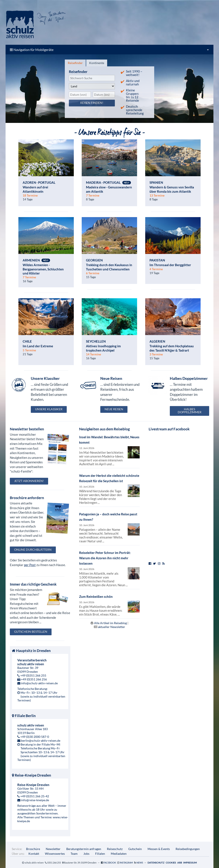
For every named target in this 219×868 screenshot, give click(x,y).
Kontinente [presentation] (97, 63)
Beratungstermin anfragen (84, 849)
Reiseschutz (115, 849)
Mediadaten (119, 854)
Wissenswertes (55, 854)
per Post (30, 565)
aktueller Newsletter (112, 627)
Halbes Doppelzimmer (190, 411)
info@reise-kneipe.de (35, 800)
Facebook (110, 863)
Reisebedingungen (188, 849)
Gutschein (135, 849)
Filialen (100, 854)
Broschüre (33, 849)
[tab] (75, 63)
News (140, 863)
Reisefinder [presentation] (75, 63)
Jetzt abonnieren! (29, 481)
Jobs (86, 854)
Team (74, 854)
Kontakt (34, 854)
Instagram (126, 863)
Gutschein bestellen (31, 632)
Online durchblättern (33, 550)
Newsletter (53, 849)
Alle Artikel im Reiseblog (110, 623)
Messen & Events (159, 849)
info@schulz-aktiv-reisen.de (39, 683)
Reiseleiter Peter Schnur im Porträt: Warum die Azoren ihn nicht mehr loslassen (105, 558)
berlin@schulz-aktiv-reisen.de (41, 740)
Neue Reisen (114, 409)
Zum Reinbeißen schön (96, 597)
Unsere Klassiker (49, 409)
